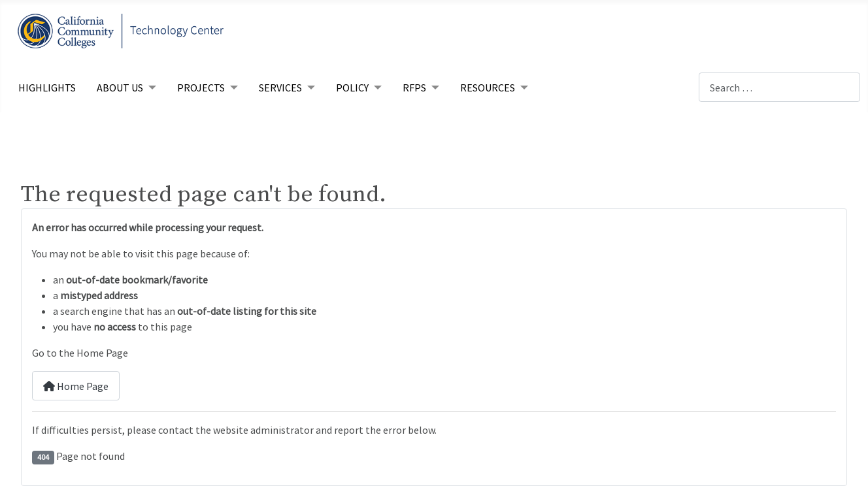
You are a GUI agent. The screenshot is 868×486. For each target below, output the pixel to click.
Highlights (47, 88)
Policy (352, 88)
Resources (488, 88)
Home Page (76, 386)
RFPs (414, 88)
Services (280, 88)
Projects (201, 88)
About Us (120, 88)
